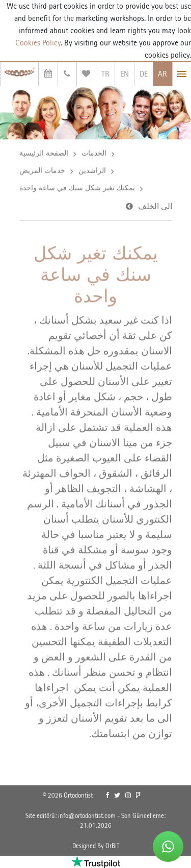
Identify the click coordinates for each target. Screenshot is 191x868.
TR (105, 74)
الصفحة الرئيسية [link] (44, 154)
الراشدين (92, 171)
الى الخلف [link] (155, 207)
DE (144, 74)
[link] (107, 796)
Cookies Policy (38, 43)
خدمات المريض (42, 171)
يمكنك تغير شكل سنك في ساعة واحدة (77, 189)
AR (162, 74)
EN (125, 74)
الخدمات (94, 154)
